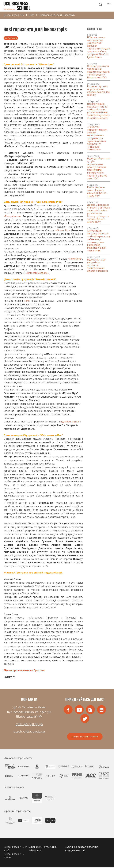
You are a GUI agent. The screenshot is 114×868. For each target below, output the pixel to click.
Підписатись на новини (85, 738)
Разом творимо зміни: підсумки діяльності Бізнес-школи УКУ (97, 192)
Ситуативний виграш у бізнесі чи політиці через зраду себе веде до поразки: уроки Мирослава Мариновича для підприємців (99, 241)
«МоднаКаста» (12, 216)
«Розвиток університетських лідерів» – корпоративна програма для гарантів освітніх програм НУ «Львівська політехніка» (97, 138)
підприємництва (70, 422)
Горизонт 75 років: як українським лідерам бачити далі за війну (99, 91)
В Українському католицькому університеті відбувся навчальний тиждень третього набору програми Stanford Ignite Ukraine (99, 47)
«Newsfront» (75, 259)
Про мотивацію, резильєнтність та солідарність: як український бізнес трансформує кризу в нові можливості (98, 111)
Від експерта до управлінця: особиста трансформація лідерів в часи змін (97, 265)
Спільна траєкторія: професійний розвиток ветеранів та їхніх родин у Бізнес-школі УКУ (98, 72)
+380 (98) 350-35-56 (29, 724)
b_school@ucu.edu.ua (29, 731)
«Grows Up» (63, 230)
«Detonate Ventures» (37, 273)
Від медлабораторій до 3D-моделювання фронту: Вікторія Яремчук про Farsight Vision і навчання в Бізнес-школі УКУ (99, 168)
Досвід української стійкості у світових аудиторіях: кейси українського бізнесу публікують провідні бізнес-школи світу (98, 213)
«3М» (27, 301)
